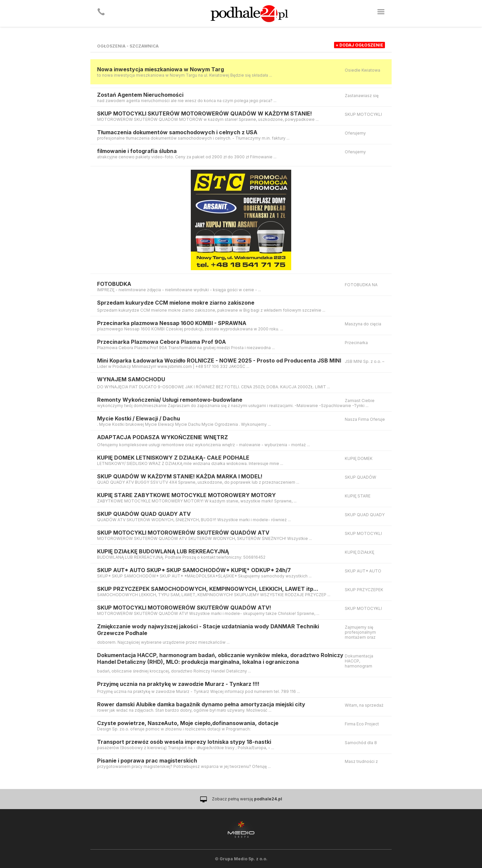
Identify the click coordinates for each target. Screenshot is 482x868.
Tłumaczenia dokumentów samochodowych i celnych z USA (177, 132)
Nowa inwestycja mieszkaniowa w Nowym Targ (160, 69)
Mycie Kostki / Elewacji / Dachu (139, 418)
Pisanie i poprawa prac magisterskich (147, 761)
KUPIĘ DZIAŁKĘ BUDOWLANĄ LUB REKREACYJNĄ (163, 551)
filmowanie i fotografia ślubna (137, 151)
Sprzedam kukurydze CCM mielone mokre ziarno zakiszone (176, 303)
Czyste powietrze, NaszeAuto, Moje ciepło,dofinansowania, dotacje (188, 723)
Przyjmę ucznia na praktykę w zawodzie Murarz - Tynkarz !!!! (178, 684)
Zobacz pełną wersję (247, 799)
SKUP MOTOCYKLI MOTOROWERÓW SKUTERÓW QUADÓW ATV (183, 533)
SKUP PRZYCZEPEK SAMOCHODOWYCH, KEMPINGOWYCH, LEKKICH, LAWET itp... (208, 589)
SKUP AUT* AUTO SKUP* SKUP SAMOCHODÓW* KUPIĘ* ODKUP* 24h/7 (194, 570)
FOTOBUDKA (114, 284)
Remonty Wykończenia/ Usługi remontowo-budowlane (170, 400)
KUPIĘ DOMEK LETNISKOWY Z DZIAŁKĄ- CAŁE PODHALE (173, 458)
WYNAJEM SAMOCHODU (131, 379)
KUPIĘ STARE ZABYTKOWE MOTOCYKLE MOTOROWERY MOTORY (186, 495)
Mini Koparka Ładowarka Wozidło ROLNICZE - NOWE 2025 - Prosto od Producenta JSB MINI (219, 361)
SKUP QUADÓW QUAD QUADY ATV (144, 514)
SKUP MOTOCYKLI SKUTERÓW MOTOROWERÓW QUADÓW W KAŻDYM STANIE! (205, 113)
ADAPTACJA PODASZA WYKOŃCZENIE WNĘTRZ (163, 437)
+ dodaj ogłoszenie (359, 45)
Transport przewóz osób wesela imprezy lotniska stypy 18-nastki (184, 742)
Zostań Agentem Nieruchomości (140, 95)
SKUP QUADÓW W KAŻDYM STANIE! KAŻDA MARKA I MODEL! (180, 476)
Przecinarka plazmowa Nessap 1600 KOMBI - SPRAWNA (172, 323)
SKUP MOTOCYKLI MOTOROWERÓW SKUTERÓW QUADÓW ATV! (184, 608)
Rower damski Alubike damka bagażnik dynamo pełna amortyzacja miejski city (201, 704)
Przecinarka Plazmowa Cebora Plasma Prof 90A (162, 342)
